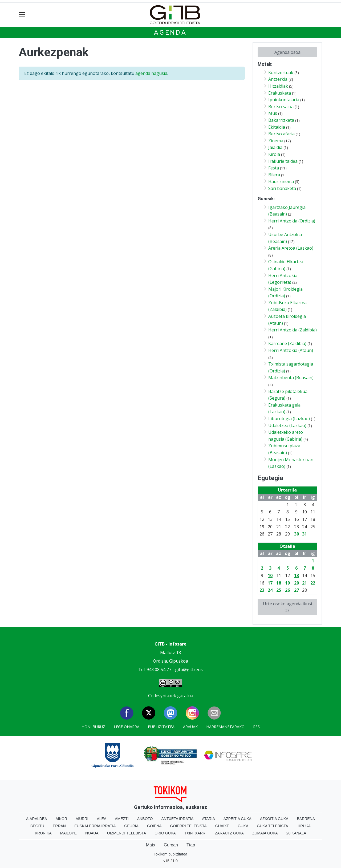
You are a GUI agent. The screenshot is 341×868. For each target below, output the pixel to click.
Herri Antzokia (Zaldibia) (293, 330)
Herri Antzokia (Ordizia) (292, 221)
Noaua (92, 833)
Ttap (191, 845)
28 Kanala (296, 833)
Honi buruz (93, 727)
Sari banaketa (282, 188)
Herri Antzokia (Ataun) (291, 350)
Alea (102, 819)
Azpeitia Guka (238, 819)
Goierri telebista (188, 826)
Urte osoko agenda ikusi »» (287, 607)
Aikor (61, 819)
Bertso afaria (281, 134)
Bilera (274, 175)
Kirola (274, 154)
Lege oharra (127, 727)
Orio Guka (165, 833)
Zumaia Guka (265, 833)
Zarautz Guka (229, 833)
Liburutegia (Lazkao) (289, 419)
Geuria (131, 826)
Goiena (154, 826)
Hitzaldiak (278, 86)
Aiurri (82, 819)
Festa (274, 168)
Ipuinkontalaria (284, 100)
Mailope (68, 833)
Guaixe (222, 826)
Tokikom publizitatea (170, 854)
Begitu (37, 826)
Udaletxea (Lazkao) (287, 425)
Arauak (190, 727)
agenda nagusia (151, 73)
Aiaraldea (37, 819)
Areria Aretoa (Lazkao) (291, 248)
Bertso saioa (281, 107)
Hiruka (304, 826)
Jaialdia (275, 147)
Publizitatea (161, 727)
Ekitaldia (277, 127)
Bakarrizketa (281, 120)
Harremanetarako (225, 727)
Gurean (171, 845)
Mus (273, 113)
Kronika (43, 833)
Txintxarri (195, 833)
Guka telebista (272, 826)
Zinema (276, 141)
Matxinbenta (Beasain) (291, 378)
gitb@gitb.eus (189, 670)
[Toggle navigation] (22, 15)
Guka (243, 826)
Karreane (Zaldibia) (287, 343)
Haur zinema (281, 181)
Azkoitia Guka (274, 819)
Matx (151, 845)
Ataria (208, 819)
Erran (59, 826)
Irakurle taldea (283, 161)
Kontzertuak (281, 72)
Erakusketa (280, 93)
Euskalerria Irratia (95, 826)
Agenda (170, 33)
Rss (256, 727)
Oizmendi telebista (127, 833)
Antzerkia (278, 79)
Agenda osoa (287, 52)
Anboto (145, 819)
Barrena (306, 819)
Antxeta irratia (178, 819)
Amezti (122, 819)
